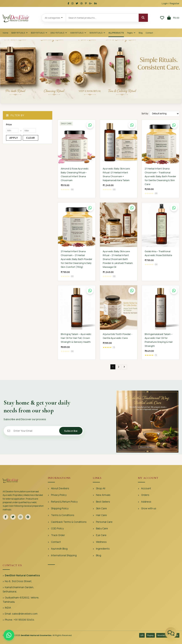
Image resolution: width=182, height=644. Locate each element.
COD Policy (57, 528)
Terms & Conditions (63, 515)
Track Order (58, 535)
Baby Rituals (20, 33)
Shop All (101, 488)
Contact (149, 33)
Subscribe (71, 431)
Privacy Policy (59, 495)
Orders (145, 495)
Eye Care (101, 535)
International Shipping (64, 555)
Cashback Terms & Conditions (69, 522)
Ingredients (103, 549)
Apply (14, 138)
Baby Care (102, 528)
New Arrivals (103, 495)
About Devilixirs (60, 488)
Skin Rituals (97, 33)
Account (146, 488)
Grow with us (149, 508)
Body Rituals (39, 33)
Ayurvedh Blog (59, 549)
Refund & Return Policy (64, 502)
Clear (30, 138)
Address (146, 502)
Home (5, 33)
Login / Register (171, 3)
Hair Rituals (78, 33)
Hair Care (101, 515)
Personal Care (104, 522)
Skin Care (101, 508)
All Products (116, 33)
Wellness (101, 542)
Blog (141, 33)
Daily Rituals (59, 33)
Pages (131, 33)
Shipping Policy (60, 508)
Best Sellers (103, 502)
